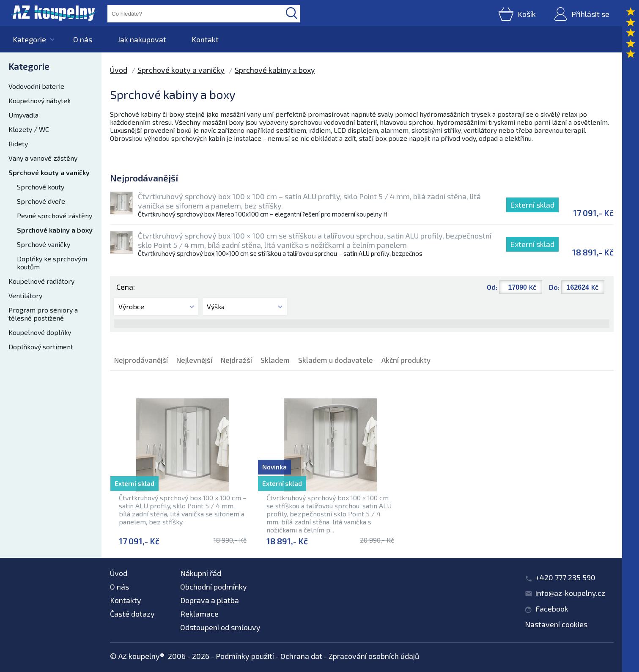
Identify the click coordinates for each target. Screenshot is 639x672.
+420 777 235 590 (565, 577)
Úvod (119, 70)
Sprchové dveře (41, 201)
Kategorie (29, 39)
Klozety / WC (29, 129)
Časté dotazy (132, 614)
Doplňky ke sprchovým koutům (52, 263)
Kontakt (205, 39)
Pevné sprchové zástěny (55, 215)
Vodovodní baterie (36, 86)
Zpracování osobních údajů (374, 656)
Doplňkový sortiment (41, 347)
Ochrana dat (301, 656)
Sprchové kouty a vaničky (49, 172)
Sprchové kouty (41, 187)
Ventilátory (25, 295)
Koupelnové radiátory (41, 281)
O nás (83, 39)
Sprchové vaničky (44, 244)
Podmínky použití (245, 656)
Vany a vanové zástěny (43, 158)
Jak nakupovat (142, 39)
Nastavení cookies (556, 624)
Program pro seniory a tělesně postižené (43, 314)
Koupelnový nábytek (40, 100)
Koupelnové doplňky (40, 332)
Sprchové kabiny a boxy (55, 230)
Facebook (552, 609)
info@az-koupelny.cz (570, 593)
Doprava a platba (210, 600)
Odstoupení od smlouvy (220, 627)
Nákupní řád (201, 573)
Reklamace (199, 614)
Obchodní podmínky (214, 587)
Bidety (18, 144)
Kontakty (126, 600)
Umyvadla (23, 115)
